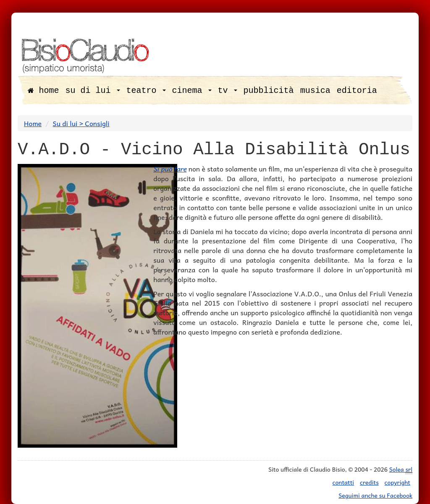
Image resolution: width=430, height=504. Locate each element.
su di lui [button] (93, 91)
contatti (343, 482)
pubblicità (269, 91)
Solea (401, 469)
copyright (397, 482)
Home (33, 123)
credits (369, 482)
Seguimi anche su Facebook (375, 495)
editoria (357, 91)
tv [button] (228, 91)
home (43, 91)
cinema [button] (192, 91)
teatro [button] (146, 91)
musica (315, 91)
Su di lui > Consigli (81, 123)
